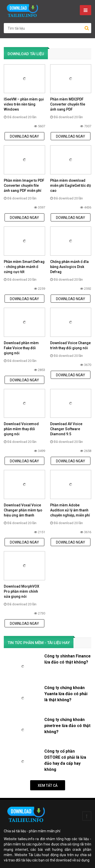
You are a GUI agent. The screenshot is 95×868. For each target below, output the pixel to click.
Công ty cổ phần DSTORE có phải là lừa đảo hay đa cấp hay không (65, 760)
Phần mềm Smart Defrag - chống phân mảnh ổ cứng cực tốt (24, 267)
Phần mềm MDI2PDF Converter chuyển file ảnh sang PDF (68, 104)
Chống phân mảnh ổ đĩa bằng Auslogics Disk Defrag (69, 267)
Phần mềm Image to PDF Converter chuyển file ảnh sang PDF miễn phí (24, 185)
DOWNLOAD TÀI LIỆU (26, 54)
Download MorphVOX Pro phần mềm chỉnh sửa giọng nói (22, 591)
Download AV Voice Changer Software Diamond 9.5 (66, 429)
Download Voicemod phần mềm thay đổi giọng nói (21, 429)
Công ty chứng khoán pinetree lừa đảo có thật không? (67, 726)
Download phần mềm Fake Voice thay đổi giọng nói (21, 348)
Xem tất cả (48, 786)
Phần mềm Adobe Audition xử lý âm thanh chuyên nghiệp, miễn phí (70, 510)
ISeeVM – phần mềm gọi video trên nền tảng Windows (24, 104)
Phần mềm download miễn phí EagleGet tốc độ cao (71, 185)
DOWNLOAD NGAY (24, 136)
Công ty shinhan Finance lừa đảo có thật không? (68, 659)
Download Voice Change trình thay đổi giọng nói (70, 345)
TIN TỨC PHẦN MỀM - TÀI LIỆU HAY (39, 643)
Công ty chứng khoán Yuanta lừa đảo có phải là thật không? (66, 694)
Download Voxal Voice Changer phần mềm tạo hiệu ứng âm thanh (23, 510)
